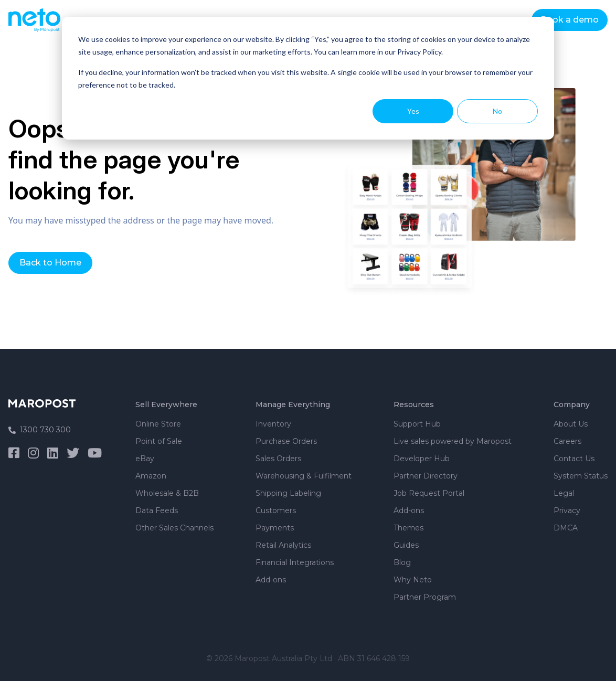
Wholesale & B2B (167, 493)
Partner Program (425, 597)
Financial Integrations (295, 562)
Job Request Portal (429, 493)
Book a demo (570, 20)
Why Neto (413, 580)
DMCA (566, 528)
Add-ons (271, 580)
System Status (581, 476)
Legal (564, 493)
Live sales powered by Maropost (453, 441)
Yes (413, 111)
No (497, 111)
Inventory (273, 424)
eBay (145, 459)
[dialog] (308, 78)
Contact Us (574, 459)
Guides (406, 545)
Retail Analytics (283, 545)
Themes (408, 528)
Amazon (151, 476)
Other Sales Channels (174, 528)
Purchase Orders (286, 441)
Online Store (158, 424)
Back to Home (50, 263)
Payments (275, 528)
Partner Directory (426, 476)
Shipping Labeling (288, 493)
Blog (402, 562)
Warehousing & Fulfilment (304, 476)
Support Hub (417, 424)
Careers (567, 441)
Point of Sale (159, 441)
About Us (571, 424)
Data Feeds (157, 510)
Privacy (567, 510)
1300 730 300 (40, 430)
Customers (276, 510)
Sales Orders (278, 459)
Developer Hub (422, 459)
